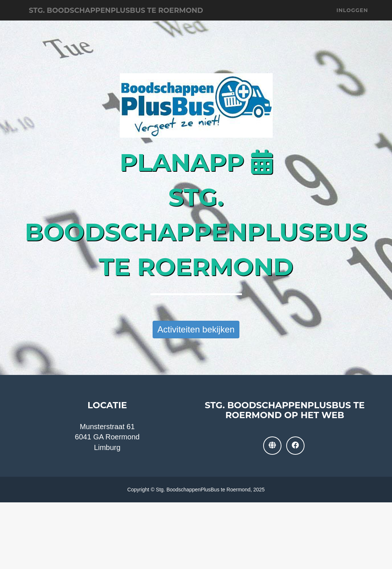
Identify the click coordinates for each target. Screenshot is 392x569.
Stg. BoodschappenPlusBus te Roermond (152, 18)
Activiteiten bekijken (196, 329)
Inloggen (352, 18)
